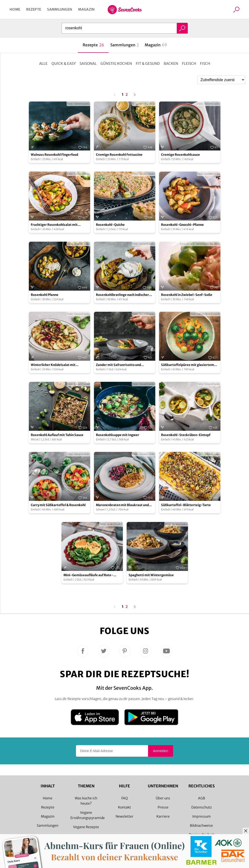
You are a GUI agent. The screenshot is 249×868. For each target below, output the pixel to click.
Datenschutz (202, 807)
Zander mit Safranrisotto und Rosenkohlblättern (118, 365)
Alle (43, 63)
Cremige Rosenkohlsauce (181, 155)
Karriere (163, 816)
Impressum (202, 816)
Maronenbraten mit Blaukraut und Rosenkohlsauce (122, 505)
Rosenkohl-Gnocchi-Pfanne (182, 225)
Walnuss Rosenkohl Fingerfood (54, 155)
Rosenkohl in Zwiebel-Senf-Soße (187, 295)
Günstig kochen (116, 63)
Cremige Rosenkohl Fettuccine (119, 155)
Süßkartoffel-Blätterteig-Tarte (186, 505)
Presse (163, 807)
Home (15, 9)
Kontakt (124, 807)
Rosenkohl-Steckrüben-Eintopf (186, 435)
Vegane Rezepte (86, 827)
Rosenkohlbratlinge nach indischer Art (122, 295)
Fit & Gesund (148, 63)
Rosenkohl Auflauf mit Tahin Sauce (57, 435)
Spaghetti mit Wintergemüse (151, 575)
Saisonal (88, 63)
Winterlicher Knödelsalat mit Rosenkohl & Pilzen (53, 365)
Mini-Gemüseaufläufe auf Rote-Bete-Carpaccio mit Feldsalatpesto (90, 575)
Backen (171, 63)
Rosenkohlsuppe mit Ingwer (118, 435)
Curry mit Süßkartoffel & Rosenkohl (58, 505)
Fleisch (189, 63)
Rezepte (34, 9)
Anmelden (160, 751)
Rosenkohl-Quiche (110, 225)
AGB (202, 798)
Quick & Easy (64, 63)
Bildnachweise (201, 826)
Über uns (163, 798)
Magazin (86, 9)
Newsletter (124, 816)
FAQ (125, 798)
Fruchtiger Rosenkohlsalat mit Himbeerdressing (54, 225)
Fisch (205, 63)
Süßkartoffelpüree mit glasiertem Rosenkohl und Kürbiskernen (188, 365)
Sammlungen (60, 9)
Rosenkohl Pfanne (45, 295)
